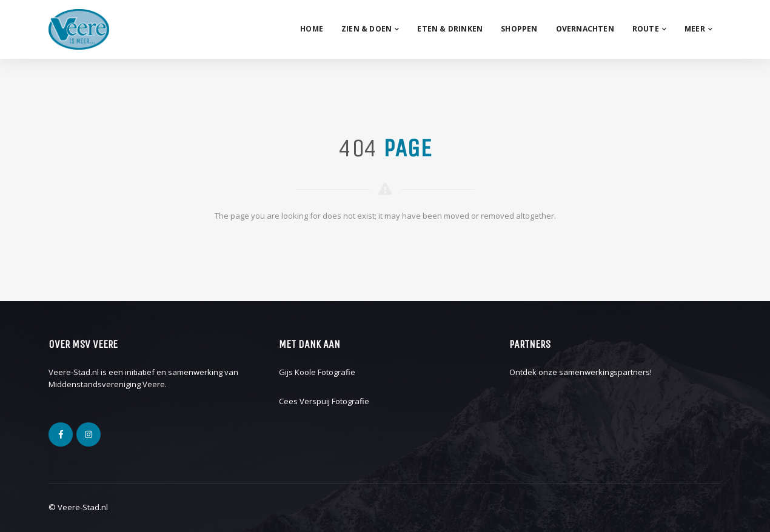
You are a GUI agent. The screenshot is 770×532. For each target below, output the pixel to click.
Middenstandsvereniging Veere (107, 384)
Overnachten (585, 29)
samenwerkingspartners (604, 372)
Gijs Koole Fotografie (317, 372)
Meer (698, 29)
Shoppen (519, 29)
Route (649, 29)
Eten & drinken (450, 29)
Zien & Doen (370, 29)
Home (312, 29)
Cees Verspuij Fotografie (324, 401)
